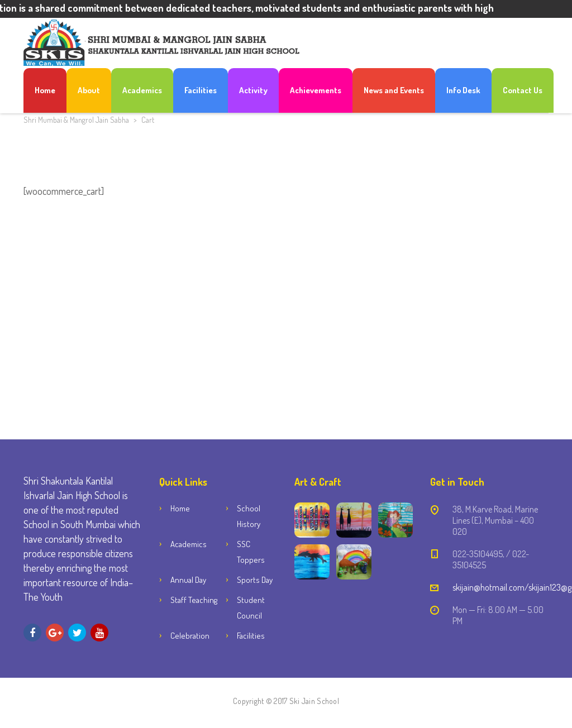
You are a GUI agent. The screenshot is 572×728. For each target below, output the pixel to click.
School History (249, 516)
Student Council (251, 608)
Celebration (190, 636)
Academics (142, 90)
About (89, 90)
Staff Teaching (194, 600)
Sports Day (255, 580)
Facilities (201, 90)
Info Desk (463, 90)
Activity (253, 90)
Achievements (316, 90)
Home (45, 90)
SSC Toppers (251, 552)
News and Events (394, 90)
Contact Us (523, 90)
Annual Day (188, 580)
